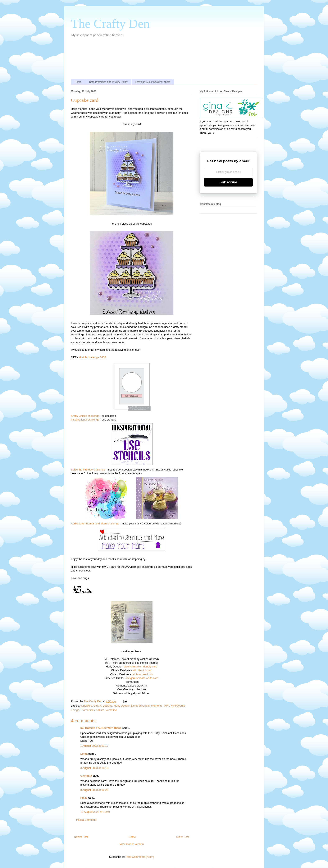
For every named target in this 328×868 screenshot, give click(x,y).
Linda (84, 754)
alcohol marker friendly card (141, 667)
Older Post (183, 837)
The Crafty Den (110, 24)
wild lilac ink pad (142, 670)
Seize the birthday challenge (88, 470)
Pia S (84, 798)
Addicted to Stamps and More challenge (95, 523)
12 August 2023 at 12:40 (95, 812)
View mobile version (131, 844)
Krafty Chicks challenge (85, 416)
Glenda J (86, 776)
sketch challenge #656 (92, 357)
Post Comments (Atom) (140, 857)
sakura (100, 710)
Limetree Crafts (140, 706)
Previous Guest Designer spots (153, 82)
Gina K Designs (103, 706)
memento (157, 706)
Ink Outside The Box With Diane (101, 728)
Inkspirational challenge (85, 420)
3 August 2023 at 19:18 (94, 768)
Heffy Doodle (122, 706)
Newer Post (81, 837)
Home (78, 82)
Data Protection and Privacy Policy (108, 82)
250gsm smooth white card (142, 678)
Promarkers (88, 710)
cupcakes (86, 706)
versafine (111, 710)
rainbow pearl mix (142, 674)
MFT (167, 706)
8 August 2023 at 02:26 (94, 790)
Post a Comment (86, 820)
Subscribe (228, 182)
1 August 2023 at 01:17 (94, 746)
